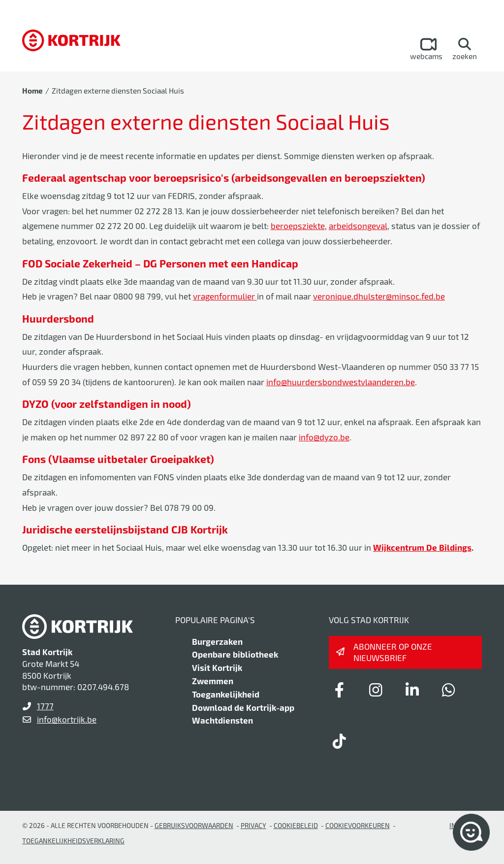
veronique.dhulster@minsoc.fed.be (379, 296)
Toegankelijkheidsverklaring (73, 841)
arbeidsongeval (358, 226)
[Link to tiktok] (340, 741)
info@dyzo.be (324, 437)
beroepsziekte (298, 226)
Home (32, 91)
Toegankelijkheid (226, 694)
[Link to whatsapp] (449, 690)
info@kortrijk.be (67, 719)
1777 (45, 706)
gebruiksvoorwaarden (194, 825)
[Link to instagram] (376, 690)
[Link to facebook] (340, 690)
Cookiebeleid (296, 825)
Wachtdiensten (222, 720)
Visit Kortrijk (217, 667)
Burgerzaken (217, 641)
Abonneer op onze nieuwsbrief (393, 652)
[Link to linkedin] (412, 690)
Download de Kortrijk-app (243, 707)
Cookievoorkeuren (358, 825)
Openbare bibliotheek (235, 654)
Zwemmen (213, 681)
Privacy (253, 825)
